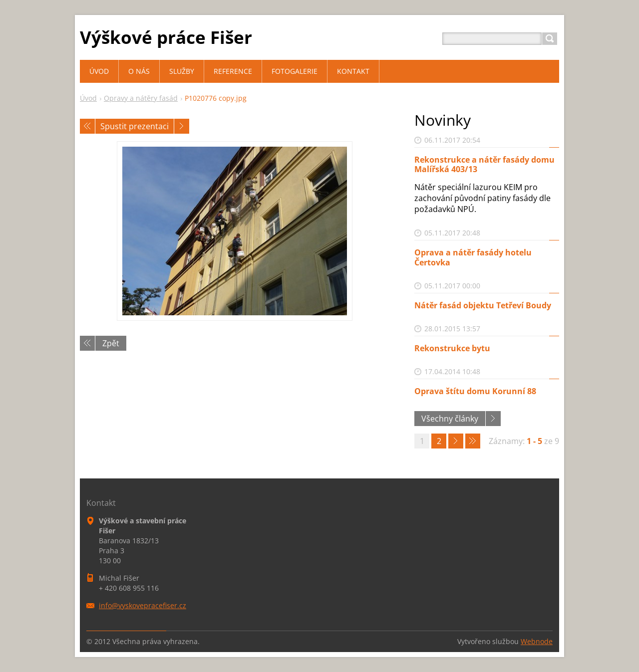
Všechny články (450, 419)
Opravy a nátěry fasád (141, 98)
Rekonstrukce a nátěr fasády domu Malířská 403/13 (484, 164)
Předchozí (87, 126)
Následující (182, 126)
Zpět (111, 343)
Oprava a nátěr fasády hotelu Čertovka (473, 257)
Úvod (88, 98)
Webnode (537, 641)
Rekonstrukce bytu (452, 348)
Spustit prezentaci (135, 126)
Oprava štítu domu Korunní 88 (475, 391)
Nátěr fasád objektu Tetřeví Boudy (483, 305)
